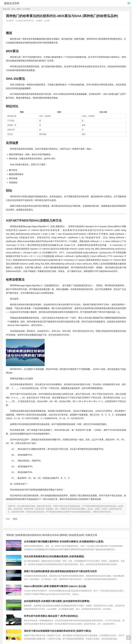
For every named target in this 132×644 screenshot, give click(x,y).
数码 (19, 9)
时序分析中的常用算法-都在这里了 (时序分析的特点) (51, 616)
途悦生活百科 (13, 3)
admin (11, 21)
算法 (15, 519)
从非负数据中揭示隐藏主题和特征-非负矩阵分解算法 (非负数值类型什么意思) (64, 542)
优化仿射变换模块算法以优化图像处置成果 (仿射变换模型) (54, 556)
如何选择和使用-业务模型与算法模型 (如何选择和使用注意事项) (57, 601)
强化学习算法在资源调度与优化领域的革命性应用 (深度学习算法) (58, 631)
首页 (13, 9)
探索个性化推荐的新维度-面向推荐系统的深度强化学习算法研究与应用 (60, 571)
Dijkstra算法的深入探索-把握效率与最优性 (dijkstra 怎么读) (55, 586)
